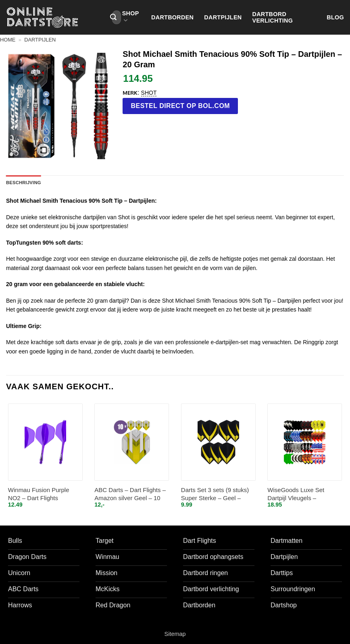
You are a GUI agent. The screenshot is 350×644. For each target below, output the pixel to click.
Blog (335, 17)
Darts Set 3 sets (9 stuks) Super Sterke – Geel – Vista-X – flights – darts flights (215, 494)
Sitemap (175, 634)
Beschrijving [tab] (24, 183)
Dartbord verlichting (273, 17)
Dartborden (172, 17)
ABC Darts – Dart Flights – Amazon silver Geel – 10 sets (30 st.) (130, 494)
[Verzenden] (113, 17)
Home (8, 40)
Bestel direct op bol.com (181, 106)
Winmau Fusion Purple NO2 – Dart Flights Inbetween (39, 494)
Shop (131, 17)
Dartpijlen (223, 17)
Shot (149, 93)
